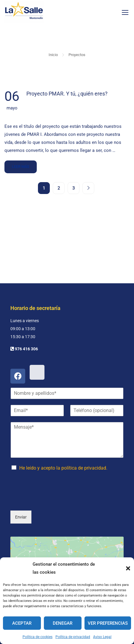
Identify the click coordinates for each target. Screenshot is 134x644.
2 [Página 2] (59, 188)
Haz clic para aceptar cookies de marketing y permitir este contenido (67, 549)
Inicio (53, 55)
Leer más (21, 165)
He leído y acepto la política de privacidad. (63, 440)
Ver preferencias (108, 623)
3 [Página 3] (74, 188)
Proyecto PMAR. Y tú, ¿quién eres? (67, 94)
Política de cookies (38, 637)
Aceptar (22, 623)
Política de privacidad (73, 637)
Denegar (63, 623)
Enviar (21, 489)
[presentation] (55, 473)
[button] (128, 568)
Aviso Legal (102, 637)
